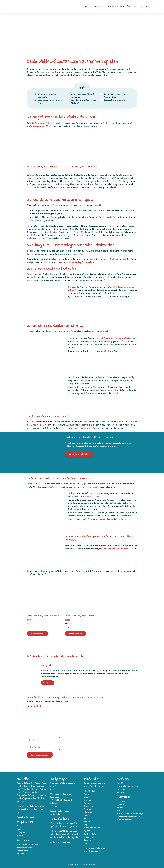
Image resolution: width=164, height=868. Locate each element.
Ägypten (87, 831)
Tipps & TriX (97, 6)
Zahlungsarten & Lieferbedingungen (130, 814)
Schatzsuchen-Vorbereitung (127, 786)
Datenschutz (122, 804)
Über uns (130, 6)
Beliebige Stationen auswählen (115, 100)
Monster (87, 843)
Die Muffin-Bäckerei (91, 834)
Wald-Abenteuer (90, 791)
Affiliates (20, 854)
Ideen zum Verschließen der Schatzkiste (85, 428)
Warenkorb (121, 792)
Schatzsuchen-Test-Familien (28, 844)
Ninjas (86, 825)
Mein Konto (121, 789)
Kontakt (120, 783)
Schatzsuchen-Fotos (24, 848)
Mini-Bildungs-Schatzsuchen (94, 848)
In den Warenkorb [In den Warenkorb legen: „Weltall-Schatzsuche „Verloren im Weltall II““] (37, 634)
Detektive (87, 800)
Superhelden (88, 806)
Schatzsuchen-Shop (114, 6)
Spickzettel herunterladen (79, 454)
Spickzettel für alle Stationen (89, 496)
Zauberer (87, 822)
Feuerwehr (87, 803)
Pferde (86, 815)
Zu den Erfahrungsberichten (61, 842)
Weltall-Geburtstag (76, 656)
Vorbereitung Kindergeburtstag (57, 656)
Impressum (121, 801)
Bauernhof (88, 840)
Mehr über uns (48, 683)
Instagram (21, 832)
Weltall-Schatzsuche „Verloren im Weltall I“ (46, 123)
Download (68, 800)
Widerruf (120, 807)
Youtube (20, 835)
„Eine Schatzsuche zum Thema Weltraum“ (113, 549)
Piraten (86, 794)
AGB (119, 810)
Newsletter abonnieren (25, 817)
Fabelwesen (88, 812)
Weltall (86, 818)
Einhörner (87, 809)
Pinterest (21, 826)
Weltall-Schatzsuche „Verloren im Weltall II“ (81, 167)
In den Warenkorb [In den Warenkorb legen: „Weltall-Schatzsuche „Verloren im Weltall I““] (76, 634)
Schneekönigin (89, 837)
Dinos (86, 797)
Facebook (20, 829)
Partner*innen (22, 851)
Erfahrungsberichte (37, 656)
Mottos (84, 6)
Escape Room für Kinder (92, 828)
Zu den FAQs (55, 814)
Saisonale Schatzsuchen (92, 851)
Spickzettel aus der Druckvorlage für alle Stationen (76, 262)
